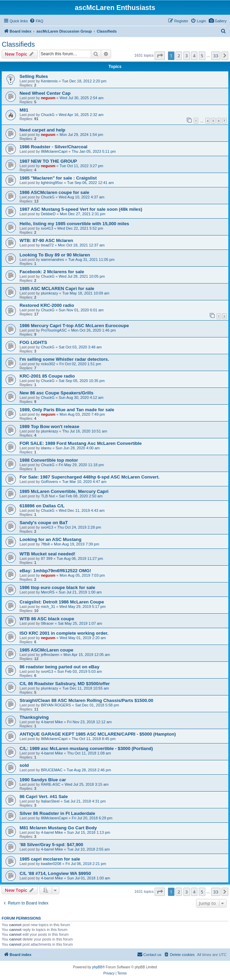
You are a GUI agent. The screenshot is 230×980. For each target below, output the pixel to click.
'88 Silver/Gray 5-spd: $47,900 (51, 845)
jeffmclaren (50, 655)
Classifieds (18, 44)
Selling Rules (34, 76)
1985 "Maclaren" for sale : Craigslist (58, 178)
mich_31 (48, 607)
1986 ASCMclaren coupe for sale (54, 192)
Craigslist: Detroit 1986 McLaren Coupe (62, 602)
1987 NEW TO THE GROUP (48, 161)
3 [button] (187, 56)
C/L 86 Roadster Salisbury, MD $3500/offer (65, 684)
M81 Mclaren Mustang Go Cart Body (58, 828)
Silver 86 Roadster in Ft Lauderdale (57, 813)
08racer (47, 623)
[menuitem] (217, 21)
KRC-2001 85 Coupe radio (47, 376)
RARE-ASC (51, 784)
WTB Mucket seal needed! (47, 554)
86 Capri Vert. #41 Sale (44, 797)
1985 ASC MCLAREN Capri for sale (57, 289)
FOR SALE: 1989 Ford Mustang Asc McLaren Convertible (81, 443)
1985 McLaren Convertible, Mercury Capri (64, 491)
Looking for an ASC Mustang (50, 539)
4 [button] (194, 56)
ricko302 (48, 364)
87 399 (47, 558)
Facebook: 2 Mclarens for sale (52, 272)
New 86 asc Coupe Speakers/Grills (57, 393)
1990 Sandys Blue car (43, 780)
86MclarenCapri (54, 151)
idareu (46, 448)
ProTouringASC (54, 330)
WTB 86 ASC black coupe (47, 619)
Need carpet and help (42, 130)
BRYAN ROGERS (56, 705)
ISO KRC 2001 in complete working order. (64, 633)
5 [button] (202, 56)
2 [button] (179, 56)
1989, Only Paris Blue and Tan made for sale (67, 410)
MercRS (48, 592)
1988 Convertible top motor (49, 460)
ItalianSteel (50, 801)
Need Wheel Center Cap (45, 93)
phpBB (97, 967)
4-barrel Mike (52, 722)
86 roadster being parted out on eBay (59, 667)
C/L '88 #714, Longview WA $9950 (55, 873)
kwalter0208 (51, 864)
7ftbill (45, 544)
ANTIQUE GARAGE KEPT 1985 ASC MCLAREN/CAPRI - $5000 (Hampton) (98, 734)
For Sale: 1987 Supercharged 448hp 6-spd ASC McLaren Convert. (89, 477)
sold (24, 765)
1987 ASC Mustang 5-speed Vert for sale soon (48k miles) (81, 209)
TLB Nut (48, 496)
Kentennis (49, 81)
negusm (48, 98)
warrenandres (52, 260)
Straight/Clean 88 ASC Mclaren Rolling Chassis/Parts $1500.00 (86, 700)
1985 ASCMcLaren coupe (46, 650)
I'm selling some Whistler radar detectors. (64, 359)
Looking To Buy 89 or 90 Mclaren (55, 255)
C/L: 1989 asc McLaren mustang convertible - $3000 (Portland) (86, 748)
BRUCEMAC (52, 770)
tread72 (47, 245)
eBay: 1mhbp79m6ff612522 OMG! (55, 571)
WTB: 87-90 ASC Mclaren (46, 240)
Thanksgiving (34, 717)
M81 (24, 110)
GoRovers (49, 482)
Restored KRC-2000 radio (47, 305)
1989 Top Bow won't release (49, 426)
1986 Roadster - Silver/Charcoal (53, 147)
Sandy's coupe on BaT (44, 523)
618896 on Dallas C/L (42, 506)
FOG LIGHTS (33, 342)
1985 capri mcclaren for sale (50, 859)
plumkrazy (49, 293)
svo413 (47, 228)
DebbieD (48, 214)
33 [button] (216, 56)
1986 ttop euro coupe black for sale (57, 587)
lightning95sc (52, 183)
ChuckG (48, 115)
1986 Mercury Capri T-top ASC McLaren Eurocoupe (74, 326)
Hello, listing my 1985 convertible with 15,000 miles (74, 224)
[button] (160, 56)
